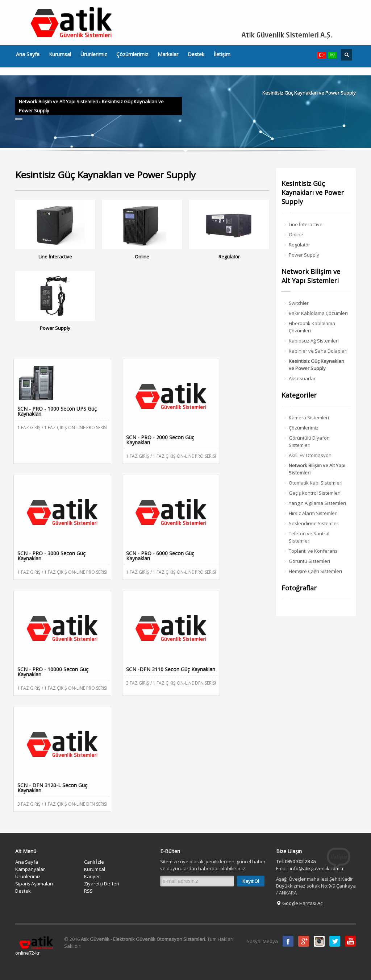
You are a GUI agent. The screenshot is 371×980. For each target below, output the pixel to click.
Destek (194, 54)
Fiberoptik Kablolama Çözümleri (312, 327)
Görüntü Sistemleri (309, 561)
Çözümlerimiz (130, 54)
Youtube (350, 941)
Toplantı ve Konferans (313, 551)
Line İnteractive (306, 224)
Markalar (168, 54)
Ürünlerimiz (91, 54)
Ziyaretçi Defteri (102, 884)
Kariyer (92, 876)
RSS (88, 891)
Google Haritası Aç (299, 903)
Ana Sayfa (28, 54)
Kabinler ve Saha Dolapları (318, 351)
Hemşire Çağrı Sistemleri (315, 571)
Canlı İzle (94, 862)
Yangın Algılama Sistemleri (317, 503)
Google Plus (304, 941)
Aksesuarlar (302, 378)
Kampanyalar (30, 869)
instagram (319, 941)
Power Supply (304, 255)
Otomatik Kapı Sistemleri (316, 483)
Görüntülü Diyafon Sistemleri (309, 441)
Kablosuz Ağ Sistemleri (314, 341)
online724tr (28, 953)
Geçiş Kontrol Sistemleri (315, 493)
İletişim (222, 54)
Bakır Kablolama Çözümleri (318, 313)
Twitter (335, 941)
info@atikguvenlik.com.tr (317, 868)
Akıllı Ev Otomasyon (310, 455)
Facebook (288, 941)
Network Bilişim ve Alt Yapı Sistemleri (59, 101)
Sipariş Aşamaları (34, 884)
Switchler (299, 303)
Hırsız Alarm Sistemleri (313, 513)
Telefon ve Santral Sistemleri (309, 537)
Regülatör (299, 245)
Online (296, 234)
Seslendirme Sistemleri (314, 523)
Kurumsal (60, 54)
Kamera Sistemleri (309, 418)
